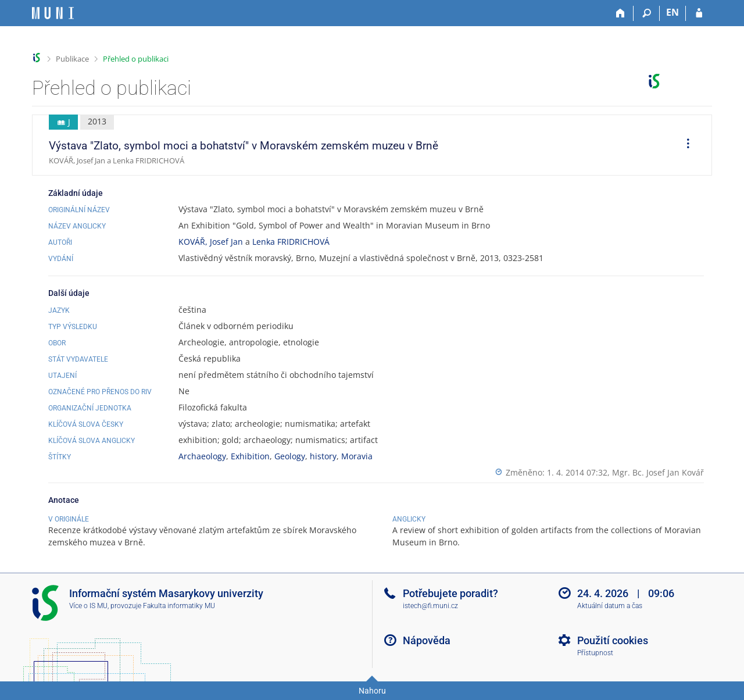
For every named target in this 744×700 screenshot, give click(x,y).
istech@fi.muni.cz (430, 606)
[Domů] (620, 13)
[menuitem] (684, 145)
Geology (290, 456)
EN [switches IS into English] (673, 12)
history (323, 456)
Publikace (72, 59)
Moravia (357, 456)
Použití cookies (613, 640)
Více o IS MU (88, 606)
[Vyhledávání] (647, 13)
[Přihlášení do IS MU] (699, 13)
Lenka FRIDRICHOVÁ (291, 242)
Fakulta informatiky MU (179, 606)
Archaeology (202, 456)
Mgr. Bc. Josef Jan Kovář (658, 472)
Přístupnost (595, 653)
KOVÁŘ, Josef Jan (211, 242)
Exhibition (250, 456)
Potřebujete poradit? (450, 593)
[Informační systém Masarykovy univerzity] (53, 13)
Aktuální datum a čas (610, 606)
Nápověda (427, 640)
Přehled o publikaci (136, 59)
